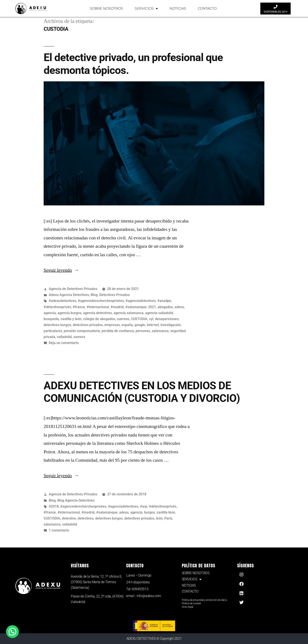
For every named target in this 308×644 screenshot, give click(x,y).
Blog (94, 295)
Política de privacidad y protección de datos (204, 600)
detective (69, 518)
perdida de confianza (118, 331)
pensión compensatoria (82, 331)
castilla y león (71, 319)
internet (153, 325)
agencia (50, 313)
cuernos (123, 319)
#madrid (117, 307)
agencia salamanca (129, 313)
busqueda (51, 319)
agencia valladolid (159, 313)
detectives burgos (57, 325)
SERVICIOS (146, 9)
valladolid (64, 337)
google (140, 325)
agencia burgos (69, 313)
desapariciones (167, 319)
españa (127, 325)
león (159, 518)
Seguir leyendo (61, 270)
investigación (171, 325)
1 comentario (59, 530)
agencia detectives (97, 313)
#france (79, 307)
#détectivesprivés (57, 307)
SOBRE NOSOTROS (106, 8)
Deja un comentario (64, 343)
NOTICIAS (178, 8)
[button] (13, 631)
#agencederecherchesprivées (101, 301)
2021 (152, 307)
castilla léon (166, 512)
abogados (165, 307)
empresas (112, 325)
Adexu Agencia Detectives (69, 295)
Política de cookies (191, 603)
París (168, 518)
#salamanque (136, 307)
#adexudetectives (62, 301)
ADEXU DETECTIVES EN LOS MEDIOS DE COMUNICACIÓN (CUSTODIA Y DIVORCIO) (142, 392)
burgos (150, 512)
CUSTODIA (139, 319)
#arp (144, 506)
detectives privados (88, 325)
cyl (151, 319)
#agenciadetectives (141, 301)
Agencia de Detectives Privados (73, 289)
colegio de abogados (99, 319)
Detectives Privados (114, 295)
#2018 (54, 506)
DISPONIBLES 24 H (275, 12)
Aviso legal (187, 607)
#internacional (98, 307)
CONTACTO (207, 8)
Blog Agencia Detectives (76, 500)
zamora (79, 337)
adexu (179, 307)
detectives (86, 518)
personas (143, 331)
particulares (53, 331)
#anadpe (164, 301)
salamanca (160, 331)
